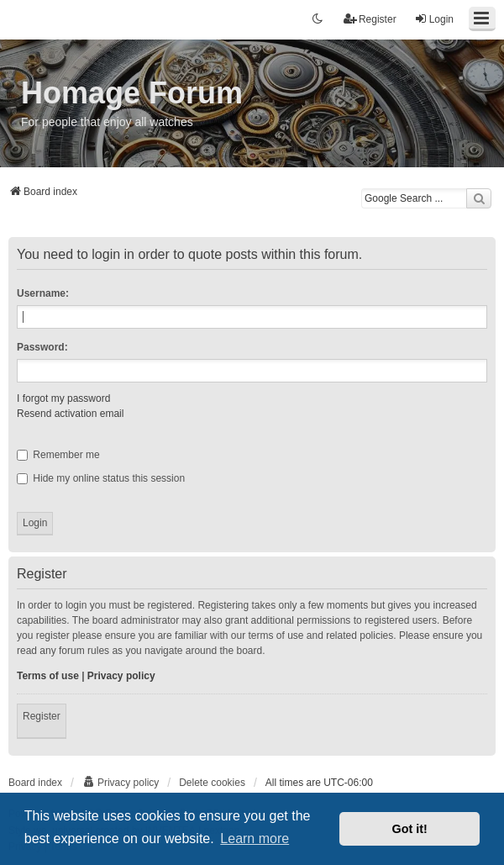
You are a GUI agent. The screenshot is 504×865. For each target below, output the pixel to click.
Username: (43, 293)
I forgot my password (63, 398)
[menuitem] (121, 783)
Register (42, 716)
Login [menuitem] (434, 19)
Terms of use (48, 676)
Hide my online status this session (101, 478)
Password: (42, 347)
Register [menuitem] (370, 19)
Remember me (58, 455)
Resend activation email (70, 414)
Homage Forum (132, 93)
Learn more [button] (255, 839)
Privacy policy (121, 676)
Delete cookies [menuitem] (212, 783)
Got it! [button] (410, 829)
